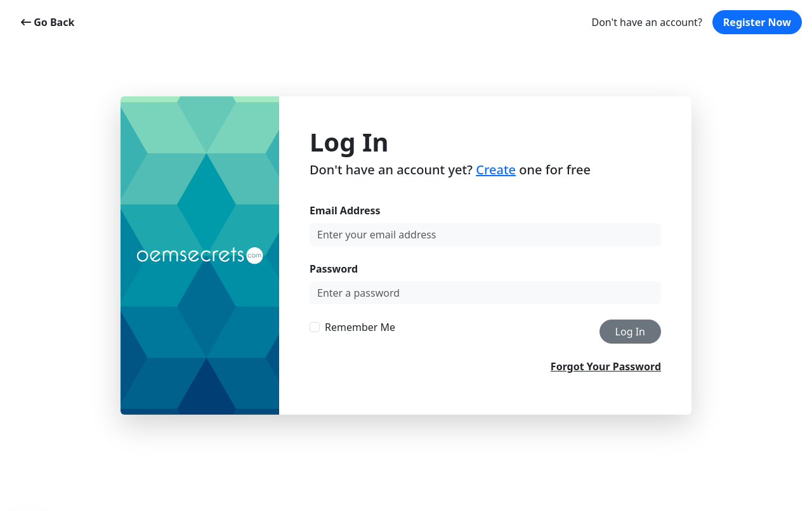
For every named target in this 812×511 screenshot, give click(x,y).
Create (496, 170)
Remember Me (360, 327)
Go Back (48, 22)
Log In (630, 332)
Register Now (757, 22)
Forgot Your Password (606, 366)
